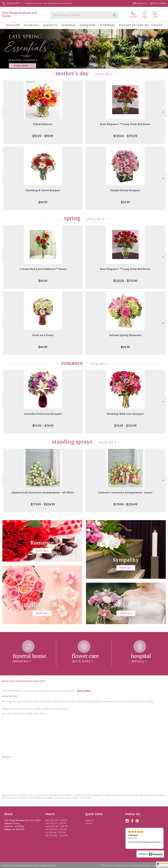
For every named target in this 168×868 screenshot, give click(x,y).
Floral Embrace (43, 124)
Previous (5, 112)
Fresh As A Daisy (43, 335)
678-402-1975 (13, 3)
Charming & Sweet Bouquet (43, 190)
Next (164, 112)
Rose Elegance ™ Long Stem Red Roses (125, 124)
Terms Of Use (107, 865)
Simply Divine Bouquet (125, 190)
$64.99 (125, 347)
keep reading (84, 691)
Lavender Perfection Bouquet (43, 414)
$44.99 (43, 202)
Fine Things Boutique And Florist (20, 14)
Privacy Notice (122, 865)
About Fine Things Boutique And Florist (23, 681)
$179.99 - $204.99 (43, 504)
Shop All (102, 74)
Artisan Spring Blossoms (125, 335)
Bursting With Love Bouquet (125, 414)
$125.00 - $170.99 (125, 136)
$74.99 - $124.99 (125, 426)
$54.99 (125, 202)
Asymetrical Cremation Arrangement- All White (43, 493)
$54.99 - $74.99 (43, 426)
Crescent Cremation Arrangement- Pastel (125, 493)
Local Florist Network (141, 865)
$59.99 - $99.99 (43, 136)
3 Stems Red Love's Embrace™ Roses (43, 269)
